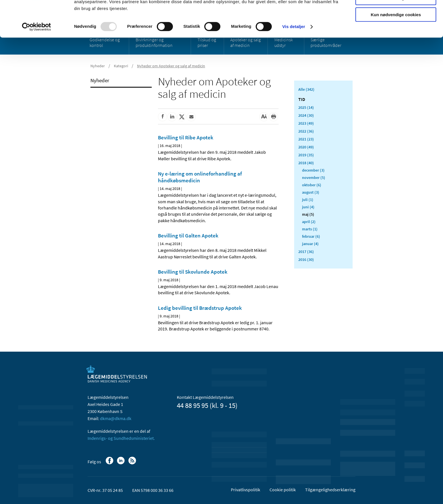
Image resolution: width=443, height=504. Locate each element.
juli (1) (308, 200)
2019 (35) (306, 155)
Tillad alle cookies (396, 14)
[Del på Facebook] (162, 117)
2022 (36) (306, 131)
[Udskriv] (273, 117)
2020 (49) (306, 147)
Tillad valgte (396, 31)
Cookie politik (283, 490)
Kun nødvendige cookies (396, 47)
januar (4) (310, 244)
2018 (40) (306, 163)
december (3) (313, 170)
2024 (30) (306, 115)
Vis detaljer (294, 59)
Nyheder (100, 80)
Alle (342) (306, 89)
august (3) (311, 192)
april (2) (309, 222)
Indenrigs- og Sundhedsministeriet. (121, 438)
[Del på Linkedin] (172, 117)
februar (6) (311, 236)
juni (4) (308, 207)
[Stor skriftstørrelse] (264, 117)
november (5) (314, 178)
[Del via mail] (191, 117)
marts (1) (310, 229)
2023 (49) (306, 123)
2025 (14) (306, 107)
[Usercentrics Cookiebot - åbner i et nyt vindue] (37, 59)
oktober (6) (312, 185)
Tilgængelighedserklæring (330, 490)
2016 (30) (306, 259)
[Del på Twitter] (182, 117)
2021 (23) (306, 139)
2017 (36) (306, 252)
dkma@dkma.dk (116, 418)
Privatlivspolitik (246, 490)
